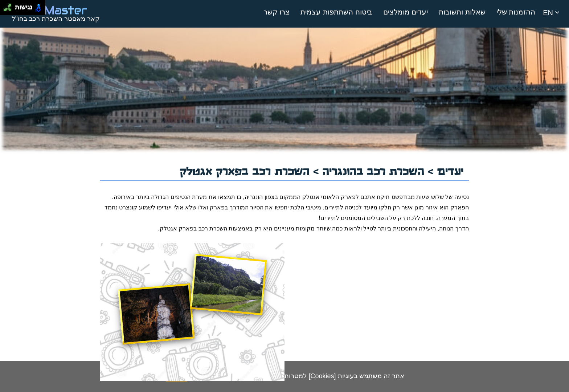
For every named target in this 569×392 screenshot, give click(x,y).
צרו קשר (277, 12)
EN (551, 13)
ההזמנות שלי (516, 12)
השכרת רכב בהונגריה (375, 170)
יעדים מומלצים (406, 12)
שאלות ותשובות (462, 12)
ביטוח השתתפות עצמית (336, 12)
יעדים (450, 170)
